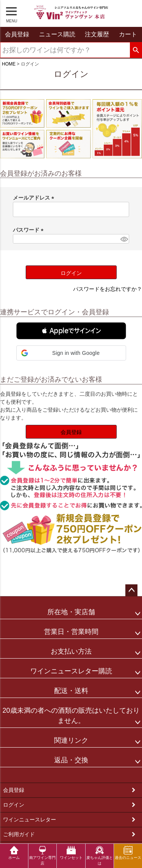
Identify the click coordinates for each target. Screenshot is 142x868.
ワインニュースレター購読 (71, 671)
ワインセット (71, 853)
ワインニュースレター (30, 820)
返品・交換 (71, 760)
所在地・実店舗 (71, 612)
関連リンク (71, 740)
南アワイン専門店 (42, 856)
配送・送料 (71, 691)
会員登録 (14, 790)
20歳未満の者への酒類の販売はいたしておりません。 (71, 716)
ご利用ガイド (19, 834)
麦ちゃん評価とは (100, 856)
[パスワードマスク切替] (124, 239)
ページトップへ (131, 590)
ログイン (14, 805)
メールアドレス (35, 198)
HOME (9, 64)
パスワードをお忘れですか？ (108, 289)
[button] (71, 331)
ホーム (14, 853)
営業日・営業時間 (71, 632)
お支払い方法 (71, 651)
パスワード (30, 230)
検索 (136, 50)
